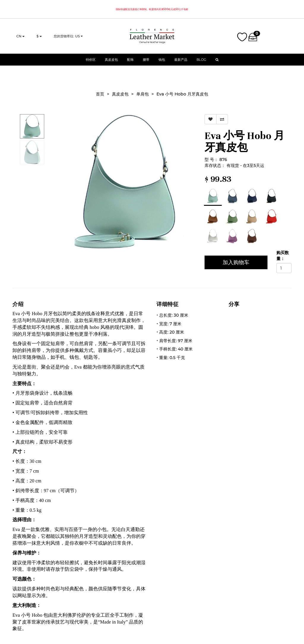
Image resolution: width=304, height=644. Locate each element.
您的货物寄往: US (68, 38)
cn (20, 38)
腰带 (146, 64)
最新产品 (181, 64)
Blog (201, 64)
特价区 (91, 64)
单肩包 (142, 94)
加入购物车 (236, 262)
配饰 (130, 64)
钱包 (162, 64)
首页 (100, 94)
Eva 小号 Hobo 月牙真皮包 (182, 94)
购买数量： (283, 256)
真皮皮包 (111, 64)
